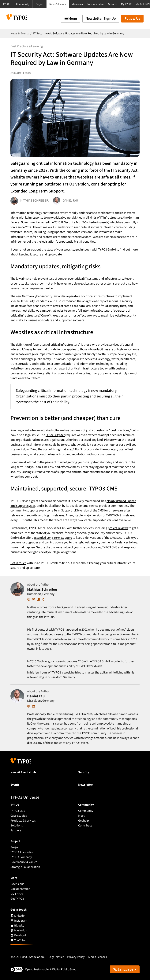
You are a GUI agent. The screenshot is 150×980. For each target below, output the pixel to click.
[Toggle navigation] (71, 19)
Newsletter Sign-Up (101, 19)
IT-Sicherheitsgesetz (95, 222)
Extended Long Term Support (53, 538)
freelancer (122, 542)
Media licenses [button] (98, 957)
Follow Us (132, 19)
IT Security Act (55, 435)
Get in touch (19, 563)
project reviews (118, 528)
